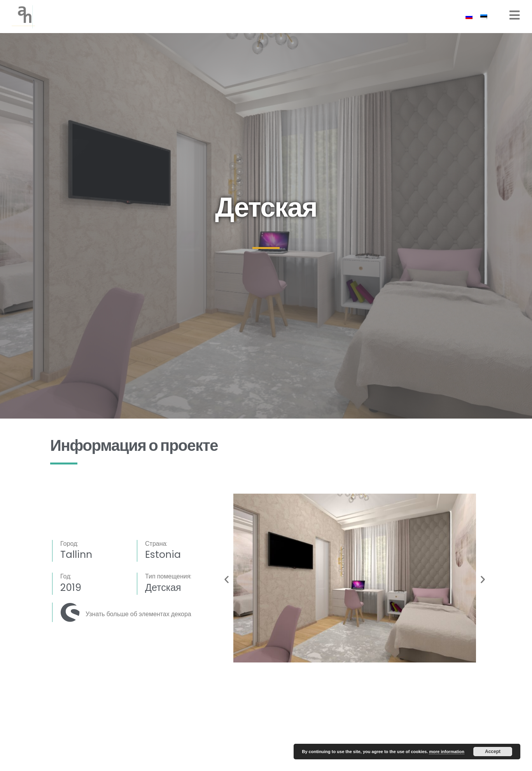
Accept (493, 752)
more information (446, 752)
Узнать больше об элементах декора (138, 614)
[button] (227, 579)
